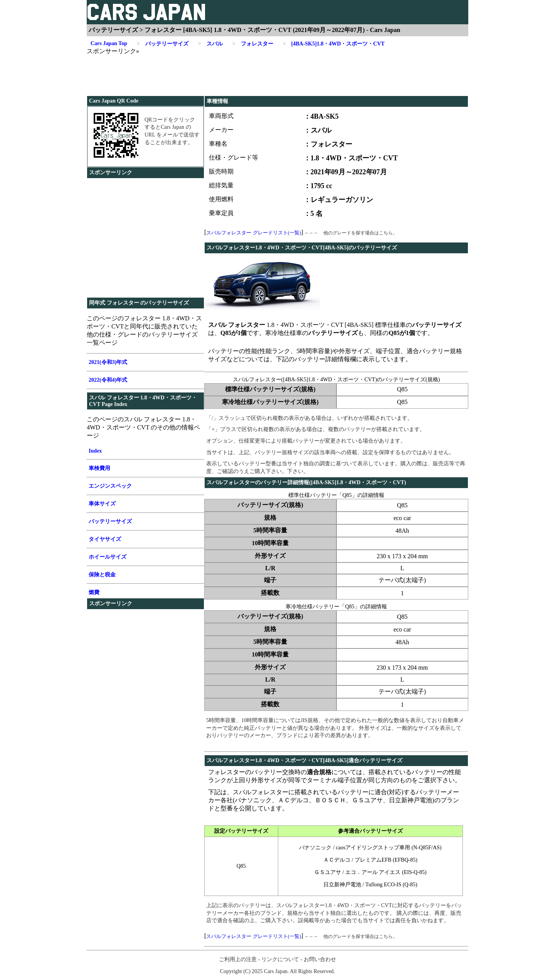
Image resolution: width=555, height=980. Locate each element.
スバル (210, 44)
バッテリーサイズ (163, 44)
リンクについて (280, 959)
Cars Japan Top (109, 43)
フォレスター (253, 44)
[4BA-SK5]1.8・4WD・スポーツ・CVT (334, 44)
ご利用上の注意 (238, 959)
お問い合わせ (320, 959)
